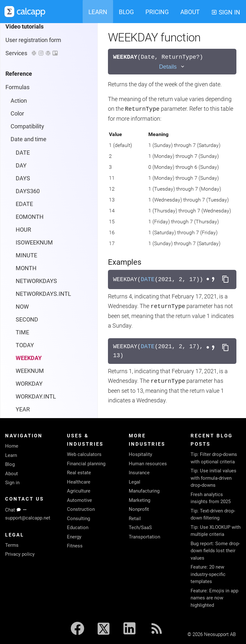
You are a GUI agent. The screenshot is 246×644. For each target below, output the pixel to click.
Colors (14, 363)
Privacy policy (20, 554)
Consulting (78, 519)
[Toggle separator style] (211, 279)
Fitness (75, 546)
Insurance (139, 473)
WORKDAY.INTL (36, 171)
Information (25, 235)
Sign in (12, 483)
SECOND (27, 94)
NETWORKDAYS (36, 55)
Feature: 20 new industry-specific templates (208, 574)
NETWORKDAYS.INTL (43, 68)
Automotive (79, 500)
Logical (20, 248)
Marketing (139, 500)
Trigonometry (28, 325)
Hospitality (140, 454)
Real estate (79, 473)
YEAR (23, 183)
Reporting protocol (29, 389)
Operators (23, 286)
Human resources (148, 464)
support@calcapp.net (28, 518)
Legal (135, 482)
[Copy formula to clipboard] (225, 279)
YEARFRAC (30, 196)
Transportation (144, 537)
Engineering (26, 209)
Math (17, 273)
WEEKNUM (30, 145)
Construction (81, 509)
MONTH (26, 42)
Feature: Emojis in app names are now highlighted (214, 598)
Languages (20, 350)
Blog (10, 464)
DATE (148, 279)
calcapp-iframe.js (27, 376)
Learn (11, 455)
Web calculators (84, 454)
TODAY (25, 119)
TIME (22, 106)
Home (12, 446)
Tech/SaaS (140, 528)
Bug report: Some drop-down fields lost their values (215, 551)
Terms (12, 545)
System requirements (33, 402)
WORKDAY (29, 158)
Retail (135, 519)
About (12, 474)
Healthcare (79, 482)
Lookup (20, 260)
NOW (22, 81)
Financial (22, 222)
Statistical (23, 299)
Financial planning (86, 464)
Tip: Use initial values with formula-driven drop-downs (213, 478)
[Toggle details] (172, 67)
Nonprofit (139, 509)
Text (16, 312)
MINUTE (26, 29)
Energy (74, 537)
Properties (19, 337)
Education (78, 528)
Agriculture (79, 491)
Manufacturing (144, 491)
